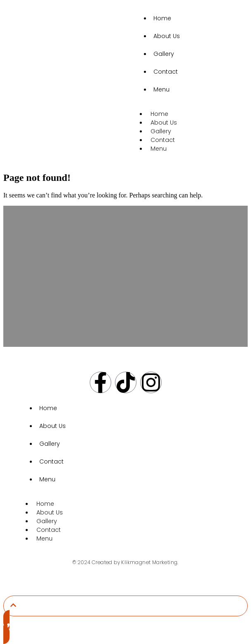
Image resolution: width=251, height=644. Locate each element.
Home (162, 18)
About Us (167, 36)
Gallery (164, 54)
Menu (161, 89)
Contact (166, 72)
